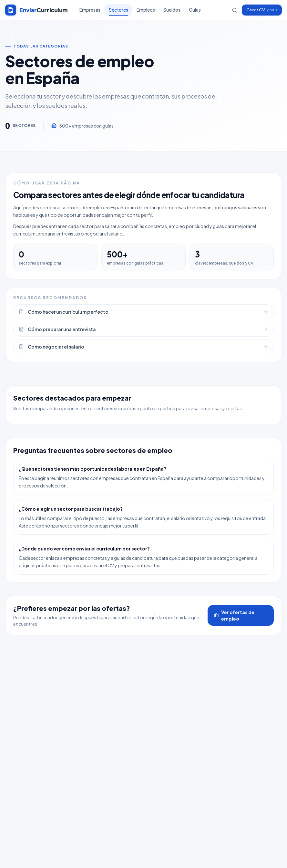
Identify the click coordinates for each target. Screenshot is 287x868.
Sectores (118, 11)
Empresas (90, 10)
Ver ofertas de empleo (234, 615)
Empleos (146, 10)
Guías (195, 10)
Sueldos (172, 10)
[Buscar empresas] (235, 10)
